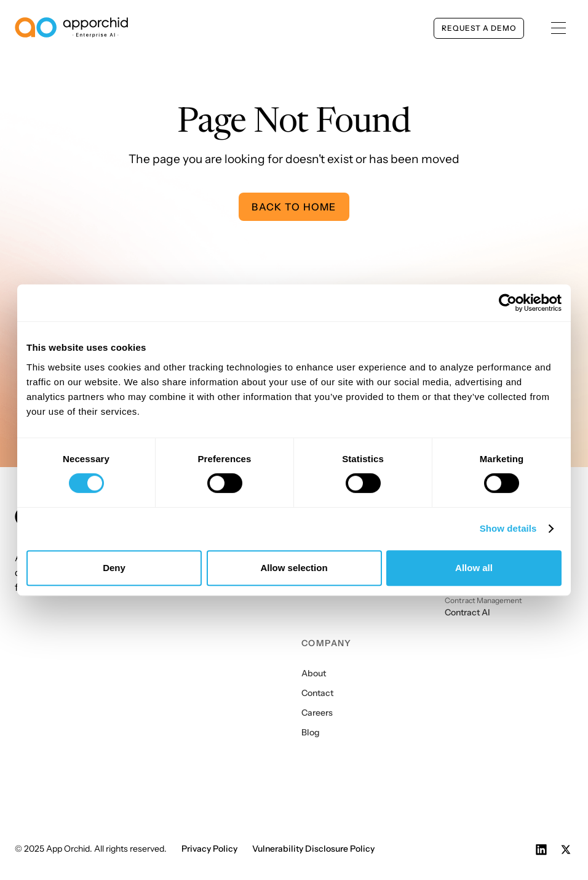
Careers (317, 713)
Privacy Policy (209, 849)
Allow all (474, 568)
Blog (311, 732)
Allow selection (294, 568)
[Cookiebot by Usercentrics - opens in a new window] (508, 303)
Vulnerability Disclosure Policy (313, 849)
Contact (317, 693)
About (314, 673)
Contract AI (467, 612)
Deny (114, 568)
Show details (508, 528)
